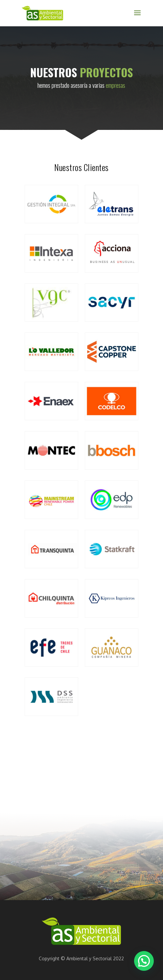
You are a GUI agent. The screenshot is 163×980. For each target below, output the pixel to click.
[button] (144, 961)
